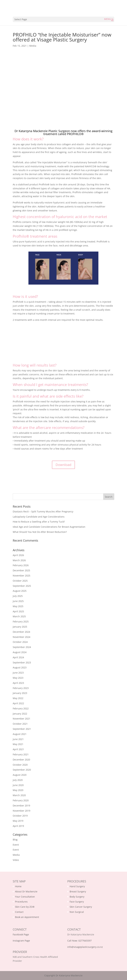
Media (33, 46)
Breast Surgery (78, 891)
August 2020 (20, 775)
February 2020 (21, 800)
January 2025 (20, 627)
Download (63, 465)
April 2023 (18, 683)
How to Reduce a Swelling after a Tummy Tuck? (39, 522)
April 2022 (18, 703)
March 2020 (19, 795)
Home (18, 886)
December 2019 (21, 806)
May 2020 (18, 790)
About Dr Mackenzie (26, 891)
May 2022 (18, 698)
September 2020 (22, 770)
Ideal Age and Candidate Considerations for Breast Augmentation (49, 527)
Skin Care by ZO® (25, 907)
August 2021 (20, 734)
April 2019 (18, 826)
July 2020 (18, 780)
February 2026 (21, 565)
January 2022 (20, 714)
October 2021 (20, 724)
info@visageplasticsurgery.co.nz (85, 947)
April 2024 (18, 657)
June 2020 (18, 785)
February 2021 (21, 754)
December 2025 (21, 570)
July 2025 (18, 596)
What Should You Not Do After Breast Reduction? (40, 532)
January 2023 (20, 693)
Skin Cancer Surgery (81, 907)
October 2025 (20, 581)
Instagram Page (21, 941)
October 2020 (20, 765)
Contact (19, 912)
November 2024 (21, 637)
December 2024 (21, 632)
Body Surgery (77, 897)
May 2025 (18, 606)
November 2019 (21, 811)
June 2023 (18, 673)
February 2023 (21, 688)
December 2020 (21, 760)
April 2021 (18, 749)
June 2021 (18, 739)
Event (16, 845)
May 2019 (18, 821)
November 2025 (21, 576)
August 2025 (20, 591)
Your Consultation (25, 897)
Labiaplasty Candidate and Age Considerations (39, 517)
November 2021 (21, 719)
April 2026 (18, 555)
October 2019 (20, 816)
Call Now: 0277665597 (79, 941)
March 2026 (19, 560)
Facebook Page (21, 934)
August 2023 (20, 667)
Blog (15, 840)
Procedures (21, 902)
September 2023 (22, 662)
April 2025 (18, 611)
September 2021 (22, 729)
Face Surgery (77, 902)
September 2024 (22, 647)
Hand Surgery (77, 886)
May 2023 (18, 678)
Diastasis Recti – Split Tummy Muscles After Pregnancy (43, 511)
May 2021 (18, 744)
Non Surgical (77, 912)
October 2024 (20, 642)
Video (16, 860)
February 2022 (21, 708)
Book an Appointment (27, 917)
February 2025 (21, 622)
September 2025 (22, 586)
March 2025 (19, 616)
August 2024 (20, 652)
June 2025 (18, 601)
